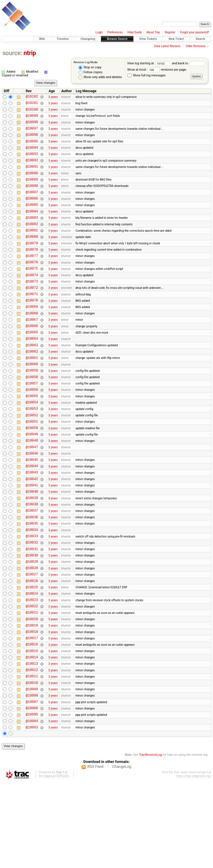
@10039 (32, 553)
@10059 (32, 408)
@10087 (32, 206)
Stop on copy (90, 67)
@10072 (32, 314)
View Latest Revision (167, 46)
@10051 (32, 466)
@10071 (32, 321)
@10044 (32, 517)
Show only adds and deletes (100, 77)
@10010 (32, 763)
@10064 (32, 372)
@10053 (32, 452)
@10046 (32, 502)
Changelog (88, 39)
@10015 (32, 727)
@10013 (32, 741)
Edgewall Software (56, 862)
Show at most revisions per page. (157, 70)
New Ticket (176, 39)
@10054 (32, 444)
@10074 (32, 300)
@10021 (32, 683)
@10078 (32, 271)
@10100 (32, 112)
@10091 (32, 177)
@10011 (32, 755)
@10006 (32, 791)
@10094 (32, 155)
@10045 (32, 510)
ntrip (30, 53)
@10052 (32, 459)
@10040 (32, 546)
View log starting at (149, 63)
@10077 (32, 278)
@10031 (32, 611)
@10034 (32, 589)
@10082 (32, 242)
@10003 (32, 813)
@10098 (32, 126)
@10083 (32, 235)
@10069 (32, 336)
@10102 (32, 97)
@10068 (32, 343)
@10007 (32, 784)
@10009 (32, 770)
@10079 (32, 264)
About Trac (153, 32)
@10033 (32, 596)
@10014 (32, 734)
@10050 (32, 473)
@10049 (32, 481)
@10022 (32, 676)
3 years (53, 97)
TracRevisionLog (150, 841)
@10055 (32, 437)
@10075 (32, 292)
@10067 (32, 350)
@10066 (32, 358)
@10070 (32, 329)
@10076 (32, 285)
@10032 (32, 603)
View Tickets (148, 39)
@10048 (32, 488)
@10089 (32, 191)
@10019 (32, 698)
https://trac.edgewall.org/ (194, 862)
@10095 (32, 148)
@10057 (32, 423)
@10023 (32, 669)
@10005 (32, 799)
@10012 (32, 748)
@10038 (32, 560)
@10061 (32, 394)
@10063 (32, 379)
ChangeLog (122, 853)
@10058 (32, 416)
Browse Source (117, 39)
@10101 (32, 104)
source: (12, 53)
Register (170, 32)
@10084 (32, 228)
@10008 (32, 777)
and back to (188, 63)
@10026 (32, 647)
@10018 (32, 705)
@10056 (32, 430)
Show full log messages (147, 75)
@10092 (32, 170)
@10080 (32, 256)
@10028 (32, 632)
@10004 (32, 806)
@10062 (32, 387)
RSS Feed (95, 853)
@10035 (32, 582)
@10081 (32, 249)
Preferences (115, 32)
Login (99, 32)
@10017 (32, 712)
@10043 (32, 524)
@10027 (32, 640)
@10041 (32, 539)
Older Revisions (196, 46)
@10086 (32, 213)
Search (200, 39)
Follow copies (91, 72)
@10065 (32, 365)
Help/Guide (135, 32)
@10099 (32, 119)
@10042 (32, 531)
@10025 (32, 654)
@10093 (32, 162)
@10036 (32, 575)
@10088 (32, 199)
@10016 (32, 719)
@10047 (32, 495)
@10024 (32, 661)
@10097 (32, 133)
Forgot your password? (195, 32)
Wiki (42, 39)
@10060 (32, 401)
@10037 (32, 567)
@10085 (32, 220)
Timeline (63, 39)
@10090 (32, 184)
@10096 (32, 141)
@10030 (32, 618)
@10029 (32, 625)
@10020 (32, 690)
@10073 (32, 307)
